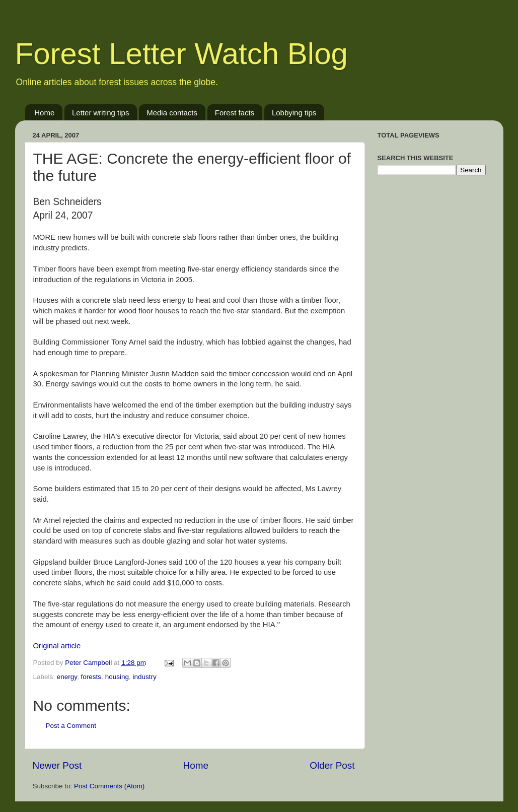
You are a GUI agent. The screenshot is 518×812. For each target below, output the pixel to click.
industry (144, 677)
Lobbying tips (294, 113)
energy (67, 677)
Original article (57, 646)
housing (117, 677)
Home (44, 113)
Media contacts (172, 113)
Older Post (332, 765)
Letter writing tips (100, 113)
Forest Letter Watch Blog (181, 54)
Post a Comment (71, 726)
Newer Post (57, 765)
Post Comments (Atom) (109, 786)
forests (91, 677)
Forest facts (235, 113)
